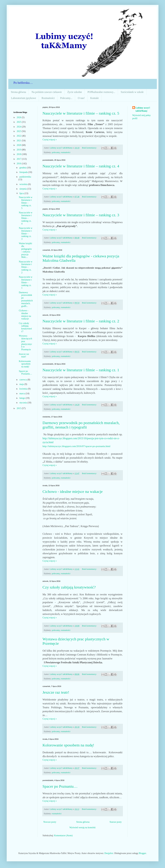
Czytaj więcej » (50, 140)
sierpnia (23, 189)
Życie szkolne (75, 92)
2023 (19, 131)
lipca (22, 193)
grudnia (23, 168)
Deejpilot (109, 853)
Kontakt (94, 98)
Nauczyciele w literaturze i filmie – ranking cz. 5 (81, 113)
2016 (19, 164)
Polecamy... (66, 98)
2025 (19, 122)
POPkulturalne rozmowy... (101, 92)
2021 (19, 141)
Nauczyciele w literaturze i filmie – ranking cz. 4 (81, 166)
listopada (24, 172)
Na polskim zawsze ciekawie (47, 92)
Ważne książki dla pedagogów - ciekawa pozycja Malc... (25, 250)
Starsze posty (116, 822)
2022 (19, 136)
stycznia (23, 403)
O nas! (81, 98)
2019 (19, 150)
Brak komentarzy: (90, 148)
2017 (19, 159)
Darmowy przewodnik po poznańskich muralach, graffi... (26, 299)
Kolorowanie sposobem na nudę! (68, 745)
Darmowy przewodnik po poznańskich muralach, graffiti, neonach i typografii (81, 425)
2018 (19, 154)
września (24, 184)
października (25, 177)
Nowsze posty (50, 822)
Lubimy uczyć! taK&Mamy (143, 109)
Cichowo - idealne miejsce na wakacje (73, 492)
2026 (19, 117)
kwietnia (24, 389)
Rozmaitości (48, 98)
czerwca (23, 380)
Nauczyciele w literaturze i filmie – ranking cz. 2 (81, 321)
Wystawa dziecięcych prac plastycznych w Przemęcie (25, 343)
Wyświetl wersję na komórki (82, 828)
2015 (19, 408)
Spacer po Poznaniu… (60, 786)
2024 (19, 127)
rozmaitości (66, 152)
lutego (23, 398)
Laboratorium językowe (24, 98)
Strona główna (19, 92)
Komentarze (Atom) (63, 835)
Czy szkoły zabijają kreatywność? (69, 587)
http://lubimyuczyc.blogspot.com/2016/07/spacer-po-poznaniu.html (77, 446)
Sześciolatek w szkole (132, 92)
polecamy (56, 152)
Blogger (142, 853)
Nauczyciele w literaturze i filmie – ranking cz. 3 (81, 215)
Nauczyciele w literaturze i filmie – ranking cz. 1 (81, 370)
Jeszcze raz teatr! (56, 692)
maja (22, 384)
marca (23, 394)
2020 (19, 145)
